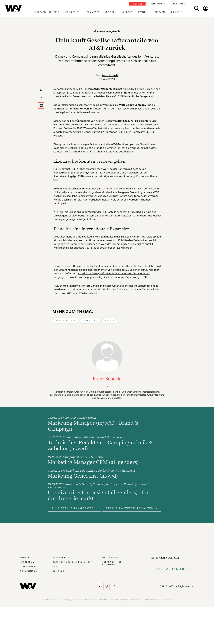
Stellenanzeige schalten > (132, 508)
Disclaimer (28, 566)
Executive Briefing (47, 12)
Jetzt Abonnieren (172, 569)
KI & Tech (111, 12)
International (65, 321)
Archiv (110, 321)
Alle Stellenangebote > (74, 508)
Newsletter (178, 4)
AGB (55, 566)
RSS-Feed (58, 571)
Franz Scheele (110, 75)
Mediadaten (110, 557)
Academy (127, 12)
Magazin (160, 12)
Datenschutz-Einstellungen (73, 562)
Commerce (93, 12)
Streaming (90, 321)
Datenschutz (62, 557)
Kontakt (26, 557)
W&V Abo (138, 4)
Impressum (27, 562)
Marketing (72, 12)
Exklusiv (177, 12)
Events (142, 12)
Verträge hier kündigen (112, 563)
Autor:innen (29, 571)
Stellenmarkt (157, 4)
